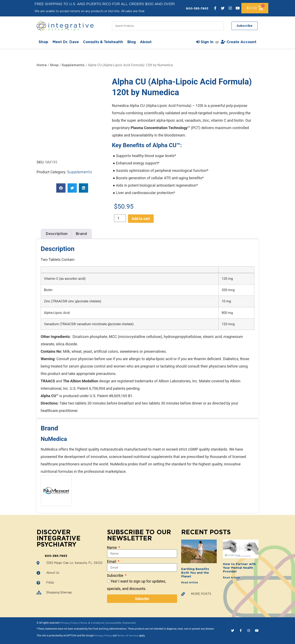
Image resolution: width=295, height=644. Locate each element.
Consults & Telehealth (103, 42)
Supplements (73, 65)
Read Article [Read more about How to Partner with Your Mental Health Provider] (231, 578)
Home (42, 65)
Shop (43, 42)
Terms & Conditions (92, 623)
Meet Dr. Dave (66, 42)
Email (112, 562)
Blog (131, 42)
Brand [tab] (81, 234)
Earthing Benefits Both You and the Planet (195, 573)
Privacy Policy (69, 623)
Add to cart (141, 219)
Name (112, 548)
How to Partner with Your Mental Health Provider (239, 568)
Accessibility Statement (121, 623)
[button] (61, 175)
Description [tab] (57, 234)
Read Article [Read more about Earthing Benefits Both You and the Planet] (190, 583)
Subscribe (116, 576)
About (146, 42)
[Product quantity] (120, 218)
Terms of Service (128, 636)
